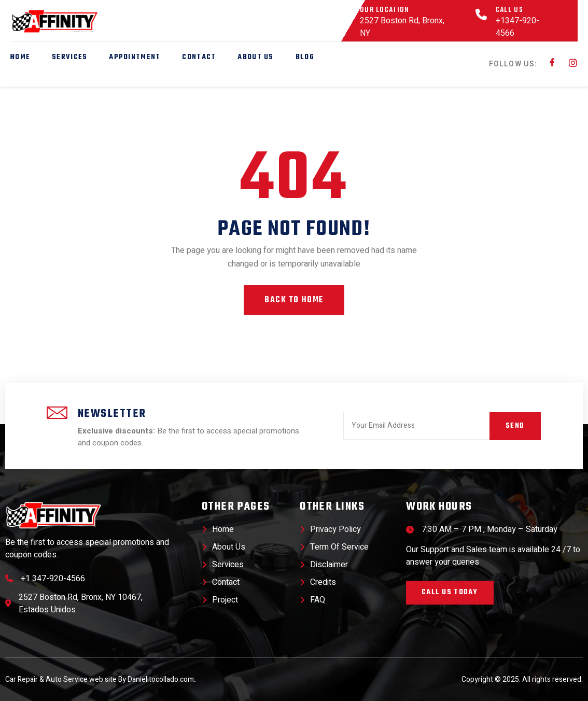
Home (20, 57)
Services (69, 57)
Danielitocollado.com (162, 679)
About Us (255, 57)
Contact (199, 57)
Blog (305, 57)
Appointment (135, 57)
